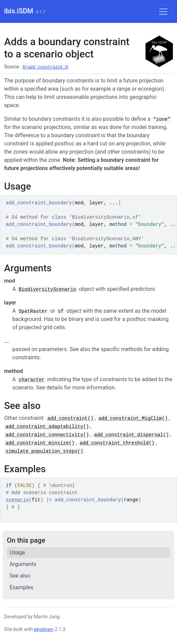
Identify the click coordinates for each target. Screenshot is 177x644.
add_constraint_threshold (114, 443)
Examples (21, 587)
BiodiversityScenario (47, 289)
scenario (17, 500)
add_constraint (67, 418)
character (31, 380)
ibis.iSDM (19, 11)
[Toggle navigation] (163, 12)
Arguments (23, 564)
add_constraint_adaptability (44, 427)
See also (20, 576)
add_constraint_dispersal (129, 435)
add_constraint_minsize (37, 443)
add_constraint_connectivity (44, 435)
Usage (17, 552)
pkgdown (44, 629)
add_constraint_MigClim (130, 418)
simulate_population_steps (41, 451)
